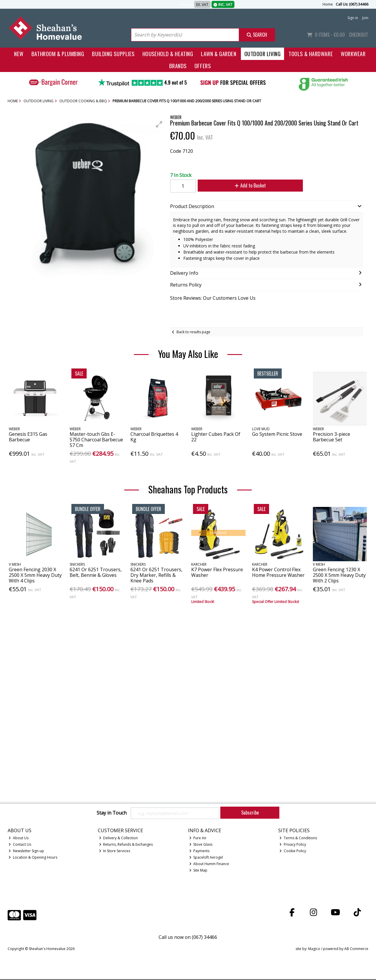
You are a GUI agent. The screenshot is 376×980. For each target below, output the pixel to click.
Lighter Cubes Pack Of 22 (216, 437)
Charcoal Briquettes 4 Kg (154, 437)
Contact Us (20, 845)
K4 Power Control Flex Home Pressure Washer (278, 572)
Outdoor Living (263, 54)
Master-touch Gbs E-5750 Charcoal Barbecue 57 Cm (96, 440)
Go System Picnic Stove (277, 434)
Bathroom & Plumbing (58, 54)
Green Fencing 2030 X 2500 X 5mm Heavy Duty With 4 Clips (35, 575)
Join (365, 18)
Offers (203, 66)
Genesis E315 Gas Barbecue (28, 437)
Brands (178, 66)
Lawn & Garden (219, 54)
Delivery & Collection (119, 839)
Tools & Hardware (311, 54)
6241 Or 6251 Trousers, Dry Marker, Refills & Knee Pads (156, 575)
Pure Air (198, 839)
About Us (19, 839)
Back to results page (193, 332)
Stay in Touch (112, 813)
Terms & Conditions (298, 839)
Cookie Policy (293, 852)
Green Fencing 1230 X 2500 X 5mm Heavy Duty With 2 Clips (339, 575)
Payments (199, 852)
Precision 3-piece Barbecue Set (331, 437)
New (19, 54)
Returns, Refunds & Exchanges (126, 845)
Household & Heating (168, 54)
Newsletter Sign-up (26, 852)
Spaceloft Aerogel (206, 858)
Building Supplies (113, 54)
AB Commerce (356, 949)
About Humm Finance (209, 864)
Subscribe (250, 813)
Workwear (353, 54)
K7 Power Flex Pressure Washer (217, 572)
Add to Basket (246, 185)
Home (328, 4)
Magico (314, 949)
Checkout (359, 35)
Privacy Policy (293, 845)
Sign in (353, 18)
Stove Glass (201, 845)
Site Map (198, 871)
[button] (159, 124)
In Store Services (115, 852)
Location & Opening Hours (33, 858)
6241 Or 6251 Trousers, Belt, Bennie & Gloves (96, 572)
